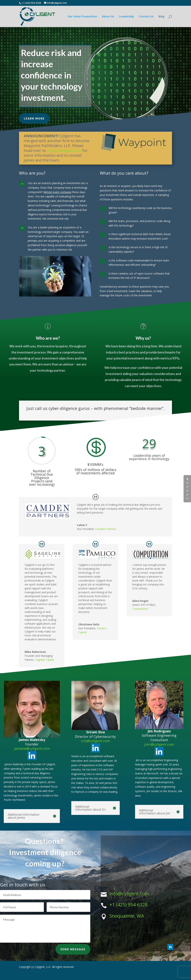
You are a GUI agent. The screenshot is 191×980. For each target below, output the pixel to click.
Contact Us (146, 17)
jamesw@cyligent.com (32, 748)
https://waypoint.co (64, 150)
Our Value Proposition (82, 17)
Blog (162, 17)
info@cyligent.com (129, 894)
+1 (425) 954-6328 (129, 905)
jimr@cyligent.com (159, 744)
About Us (108, 17)
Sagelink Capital (44, 660)
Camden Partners (106, 529)
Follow (181, 947)
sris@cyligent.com (95, 741)
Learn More (34, 118)
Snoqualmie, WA (127, 916)
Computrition (140, 609)
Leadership (126, 17)
